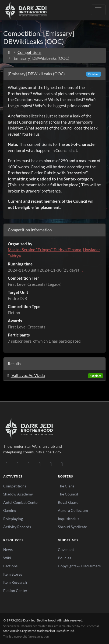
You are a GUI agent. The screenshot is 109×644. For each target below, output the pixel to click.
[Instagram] (40, 464)
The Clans (66, 486)
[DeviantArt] (18, 464)
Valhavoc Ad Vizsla (25, 375)
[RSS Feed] (62, 464)
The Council (68, 494)
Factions (10, 566)
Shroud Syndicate (72, 527)
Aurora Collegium (73, 510)
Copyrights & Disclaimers (79, 566)
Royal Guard (68, 502)
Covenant (66, 549)
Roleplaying (13, 519)
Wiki (7, 558)
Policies (64, 558)
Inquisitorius (68, 519)
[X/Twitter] (51, 464)
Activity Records (17, 527)
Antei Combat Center (21, 502)
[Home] (9, 52)
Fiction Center (15, 591)
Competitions (29, 52)
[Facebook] (29, 464)
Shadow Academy (18, 494)
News (8, 549)
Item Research (15, 582)
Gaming (10, 510)
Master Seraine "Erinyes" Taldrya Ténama (45, 250)
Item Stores (13, 574)
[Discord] (7, 464)
